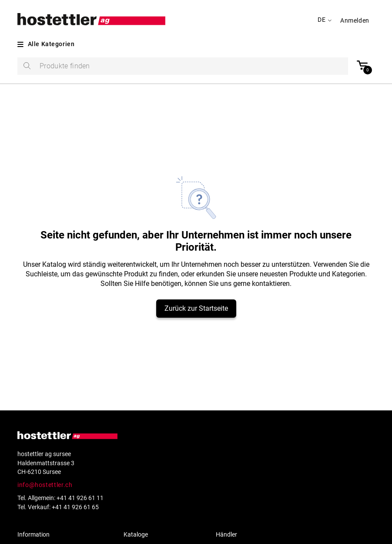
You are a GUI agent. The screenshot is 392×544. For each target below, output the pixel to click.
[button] (357, 20)
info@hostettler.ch (45, 485)
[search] (183, 66)
